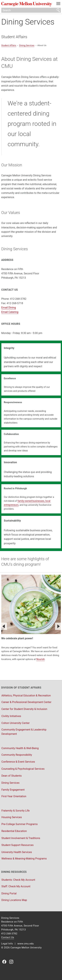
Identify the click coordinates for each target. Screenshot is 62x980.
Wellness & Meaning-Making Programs (24, 859)
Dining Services (28, 22)
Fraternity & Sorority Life (16, 811)
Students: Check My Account (18, 880)
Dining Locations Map (14, 900)
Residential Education (14, 831)
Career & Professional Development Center (26, 702)
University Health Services (17, 852)
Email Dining (9, 308)
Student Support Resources (18, 845)
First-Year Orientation (14, 796)
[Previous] (4, 626)
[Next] (58, 626)
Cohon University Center (16, 723)
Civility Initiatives (11, 716)
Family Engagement (13, 790)
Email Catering (10, 312)
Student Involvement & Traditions (21, 838)
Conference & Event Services (18, 762)
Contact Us (8, 937)
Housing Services (12, 817)
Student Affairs (14, 37)
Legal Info (7, 944)
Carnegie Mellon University (27, 4)
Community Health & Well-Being (20, 748)
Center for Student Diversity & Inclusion (24, 709)
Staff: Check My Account (16, 886)
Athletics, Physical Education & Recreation (26, 696)
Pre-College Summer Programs (20, 824)
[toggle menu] (58, 4)
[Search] (31, 10)
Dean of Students (12, 776)
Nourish (41, 659)
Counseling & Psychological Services (23, 769)
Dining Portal (9, 893)
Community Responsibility (17, 755)
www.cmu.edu (26, 944)
